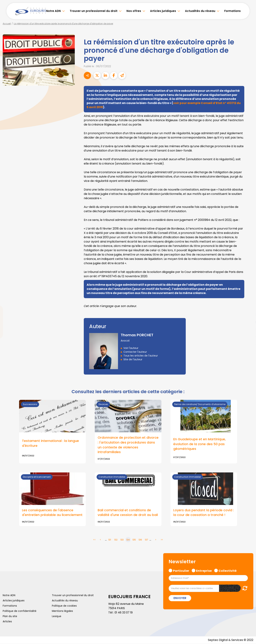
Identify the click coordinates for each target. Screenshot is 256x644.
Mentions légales (62, 611)
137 (146, 540)
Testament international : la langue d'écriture (50, 443)
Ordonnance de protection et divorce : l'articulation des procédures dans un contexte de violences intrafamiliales (128, 445)
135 (134, 540)
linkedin (249, 315)
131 (110, 540)
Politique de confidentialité (20, 611)
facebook (249, 300)
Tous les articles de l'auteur (141, 356)
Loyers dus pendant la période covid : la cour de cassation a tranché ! (204, 513)
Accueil (7, 24)
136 (140, 540)
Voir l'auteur (131, 348)
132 (116, 540)
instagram (249, 329)
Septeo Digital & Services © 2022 (230, 640)
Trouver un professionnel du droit (94, 11)
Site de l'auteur (133, 359)
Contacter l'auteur (135, 352)
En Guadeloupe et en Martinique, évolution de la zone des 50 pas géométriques (200, 444)
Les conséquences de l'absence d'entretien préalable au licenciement (52, 513)
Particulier (181, 570)
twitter (249, 308)
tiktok (249, 344)
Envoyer (180, 598)
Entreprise (204, 570)
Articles (7, 622)
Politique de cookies (64, 606)
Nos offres (134, 11)
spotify (249, 336)
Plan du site (10, 616)
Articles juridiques (163, 11)
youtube (249, 322)
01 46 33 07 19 (124, 613)
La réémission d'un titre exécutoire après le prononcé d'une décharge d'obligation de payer (63, 24)
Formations (232, 11)
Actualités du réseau (200, 11)
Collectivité (228, 570)
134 (128, 540)
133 (122, 540)
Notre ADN (53, 11)
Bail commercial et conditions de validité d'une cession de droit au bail (128, 513)
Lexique (57, 616)
